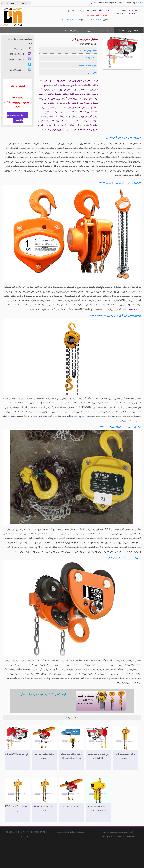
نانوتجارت (139, 2)
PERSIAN (132, 14)
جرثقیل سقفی (127, 309)
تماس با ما (89, 30)
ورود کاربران (24, 3)
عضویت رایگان (9, 3)
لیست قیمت (61, 30)
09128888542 (68, 20)
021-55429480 (94, 20)
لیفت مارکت (103, 30)
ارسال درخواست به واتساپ (16, 117)
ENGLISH (121, 14)
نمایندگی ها (75, 30)
